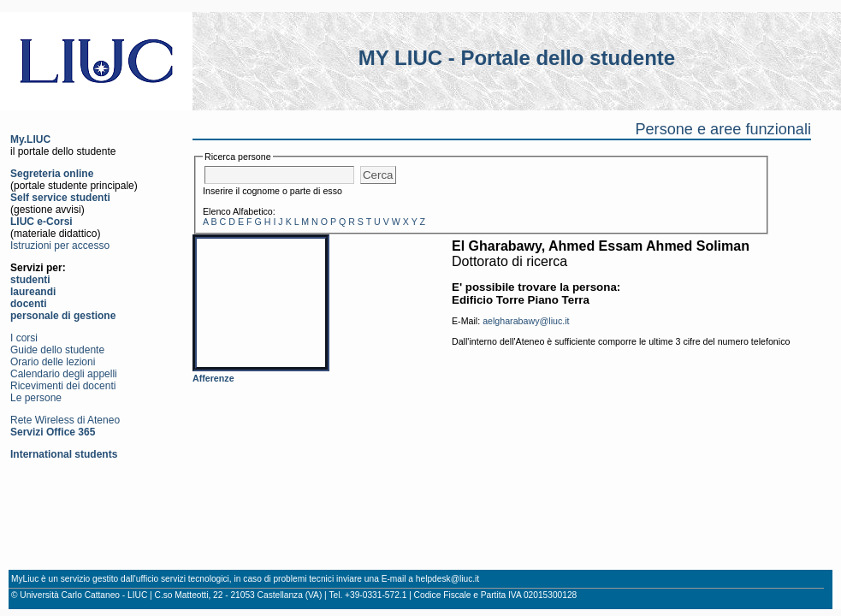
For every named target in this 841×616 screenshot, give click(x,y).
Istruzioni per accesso (60, 246)
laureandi (33, 292)
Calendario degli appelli (64, 374)
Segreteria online (52, 174)
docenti (29, 304)
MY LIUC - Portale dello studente (517, 58)
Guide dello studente (57, 350)
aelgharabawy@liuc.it (526, 321)
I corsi (24, 338)
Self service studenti (60, 198)
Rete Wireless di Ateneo (65, 420)
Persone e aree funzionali (723, 129)
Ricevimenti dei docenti (63, 386)
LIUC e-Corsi (41, 222)
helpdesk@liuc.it (447, 579)
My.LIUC (30, 139)
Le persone (36, 398)
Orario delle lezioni (53, 362)
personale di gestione (63, 316)
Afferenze (213, 378)
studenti (30, 280)
